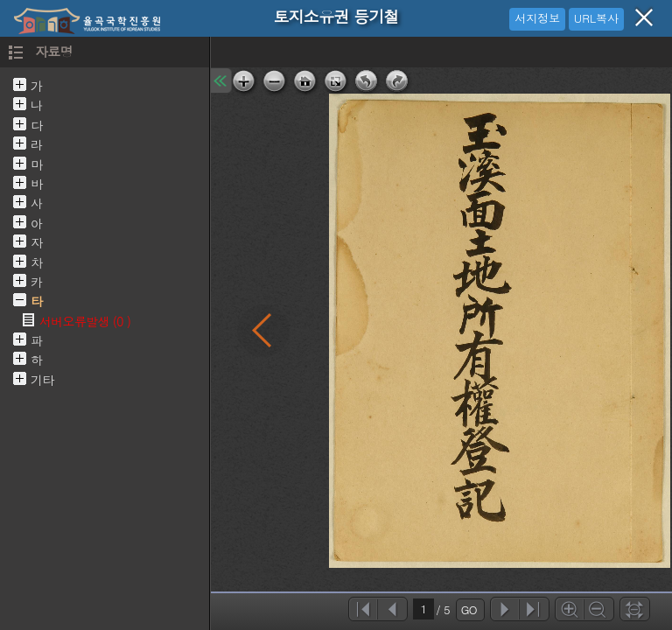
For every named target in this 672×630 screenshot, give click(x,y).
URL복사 (596, 18)
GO (469, 609)
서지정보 (537, 18)
